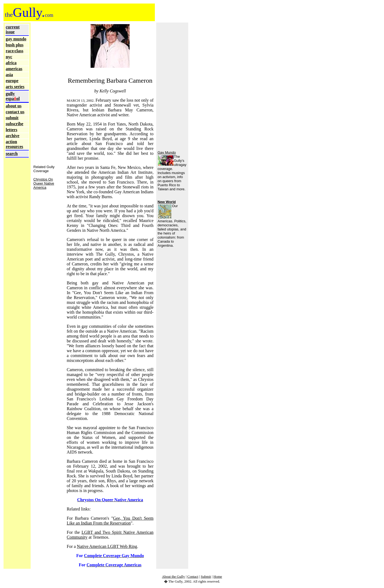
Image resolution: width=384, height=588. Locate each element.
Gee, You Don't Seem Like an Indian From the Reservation (110, 521)
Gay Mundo (167, 152)
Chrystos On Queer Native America (44, 183)
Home (218, 576)
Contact (193, 576)
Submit (206, 576)
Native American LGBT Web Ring (107, 546)
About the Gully (173, 576)
